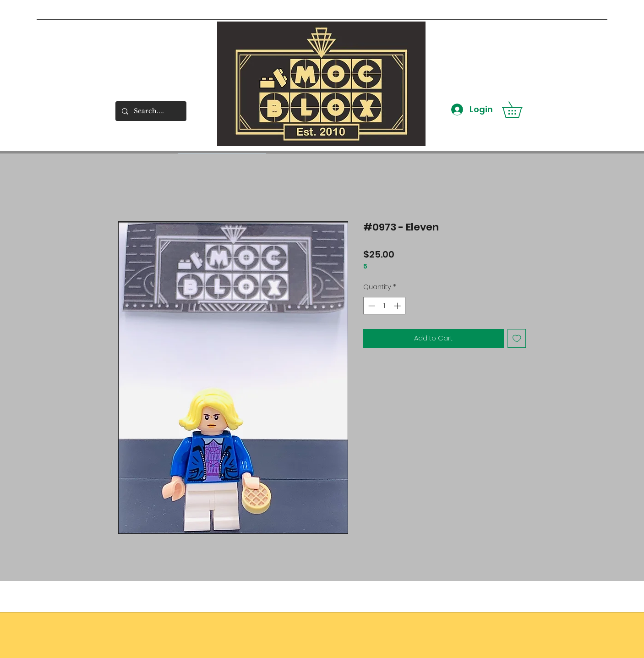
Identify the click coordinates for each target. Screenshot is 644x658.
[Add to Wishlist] (517, 338)
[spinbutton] (385, 306)
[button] (520, 110)
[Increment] (398, 306)
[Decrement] (371, 306)
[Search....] (150, 111)
